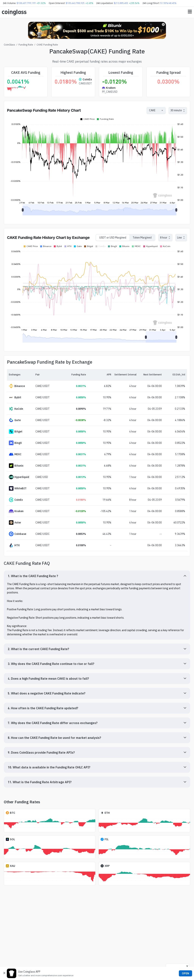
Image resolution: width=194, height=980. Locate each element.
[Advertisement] (97, 964)
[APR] (99, 375)
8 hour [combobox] (164, 238)
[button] (97, 576)
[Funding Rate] (73, 375)
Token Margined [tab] (142, 238)
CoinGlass (9, 45)
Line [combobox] (180, 238)
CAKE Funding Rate (47, 45)
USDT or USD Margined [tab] (113, 238)
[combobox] (154, 110)
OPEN (185, 973)
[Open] (162, 111)
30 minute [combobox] (176, 110)
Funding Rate (26, 45)
